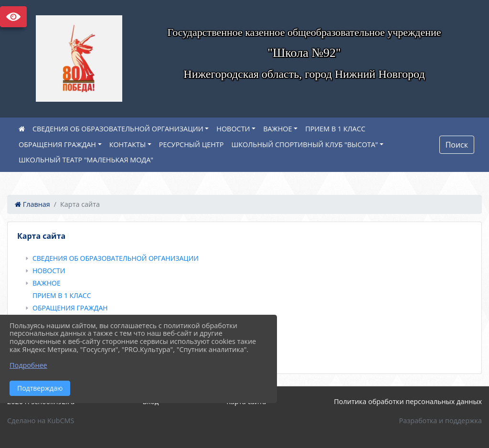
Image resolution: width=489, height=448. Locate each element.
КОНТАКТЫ (128, 144)
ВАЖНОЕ (277, 129)
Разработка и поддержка (441, 421)
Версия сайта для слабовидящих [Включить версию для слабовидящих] (13, 17)
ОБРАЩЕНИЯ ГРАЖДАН (57, 144)
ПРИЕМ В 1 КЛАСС (335, 129)
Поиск (457, 145)
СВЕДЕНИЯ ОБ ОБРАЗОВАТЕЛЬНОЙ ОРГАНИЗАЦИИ (118, 129)
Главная (32, 204)
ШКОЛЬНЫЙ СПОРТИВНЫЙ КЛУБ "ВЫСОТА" (304, 144)
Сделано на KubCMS (41, 421)
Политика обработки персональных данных (408, 401)
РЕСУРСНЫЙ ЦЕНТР (191, 144)
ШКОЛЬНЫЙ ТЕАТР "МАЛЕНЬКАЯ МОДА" (86, 160)
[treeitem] (246, 258)
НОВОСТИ (233, 129)
